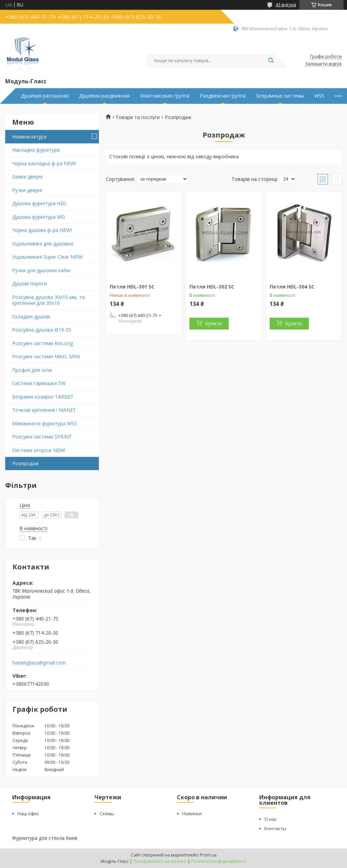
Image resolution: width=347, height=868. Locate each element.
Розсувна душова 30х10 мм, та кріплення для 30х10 (48, 300)
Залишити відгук (323, 64)
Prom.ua (208, 855)
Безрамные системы (280, 96)
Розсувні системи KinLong (43, 343)
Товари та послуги (138, 117)
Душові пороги (29, 283)
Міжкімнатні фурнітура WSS (45, 423)
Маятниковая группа (165, 96)
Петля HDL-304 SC (292, 287)
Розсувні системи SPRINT (42, 437)
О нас (270, 819)
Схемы (107, 813)
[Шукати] (271, 61)
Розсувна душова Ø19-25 (42, 330)
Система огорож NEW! (39, 450)
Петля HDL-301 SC (132, 287)
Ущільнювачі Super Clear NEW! (47, 257)
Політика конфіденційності (219, 861)
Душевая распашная (45, 96)
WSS (319, 96)
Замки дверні (27, 177)
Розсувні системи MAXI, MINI (46, 356)
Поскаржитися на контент (160, 861)
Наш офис (28, 813)
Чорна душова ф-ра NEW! (42, 230)
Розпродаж (26, 463)
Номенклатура (29, 137)
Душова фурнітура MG (39, 217)
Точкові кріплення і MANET (44, 410)
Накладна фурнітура (36, 150)
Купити (213, 323)
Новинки (192, 813)
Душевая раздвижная (104, 96)
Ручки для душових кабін (41, 270)
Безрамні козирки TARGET (43, 397)
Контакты (275, 828)
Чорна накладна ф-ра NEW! (44, 163)
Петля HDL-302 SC (212, 287)
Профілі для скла (32, 370)
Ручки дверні (27, 190)
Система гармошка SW (39, 383)
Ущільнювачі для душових (43, 244)
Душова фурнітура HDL (40, 203)
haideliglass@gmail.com (39, 663)
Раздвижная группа (223, 96)
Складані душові (31, 316)
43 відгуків (286, 5)
